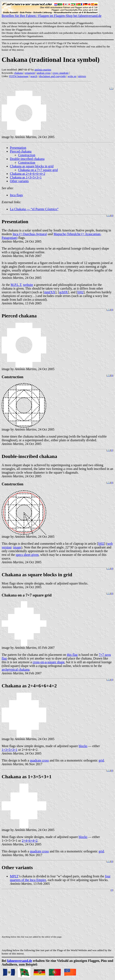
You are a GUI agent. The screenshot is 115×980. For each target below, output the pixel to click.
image (17, 547)
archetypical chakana (16, 670)
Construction (27, 155)
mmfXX (50, 292)
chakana (18, 73)
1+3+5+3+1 (9, 750)
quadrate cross (39, 760)
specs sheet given (27, 555)
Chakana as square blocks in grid (32, 166)
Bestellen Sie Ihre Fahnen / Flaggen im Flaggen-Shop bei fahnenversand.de (52, 14)
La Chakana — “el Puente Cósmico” (34, 209)
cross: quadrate (60, 73)
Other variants (19, 181)
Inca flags (16, 195)
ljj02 (80, 292)
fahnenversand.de (20, 961)
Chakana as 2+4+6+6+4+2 (27, 174)
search (34, 76)
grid (101, 760)
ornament (30, 73)
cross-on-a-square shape (49, 662)
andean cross (44, 73)
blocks (83, 746)
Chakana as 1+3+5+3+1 (26, 177)
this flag (72, 655)
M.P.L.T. (17, 285)
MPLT (14, 876)
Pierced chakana (21, 151)
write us (72, 76)
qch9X (63, 292)
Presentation (18, 148)
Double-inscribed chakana (27, 159)
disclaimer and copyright (52, 76)
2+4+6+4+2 (30, 841)
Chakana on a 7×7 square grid (38, 170)
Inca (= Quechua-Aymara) (30, 234)
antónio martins (43, 70)
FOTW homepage (19, 76)
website (28, 285)
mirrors (82, 76)
